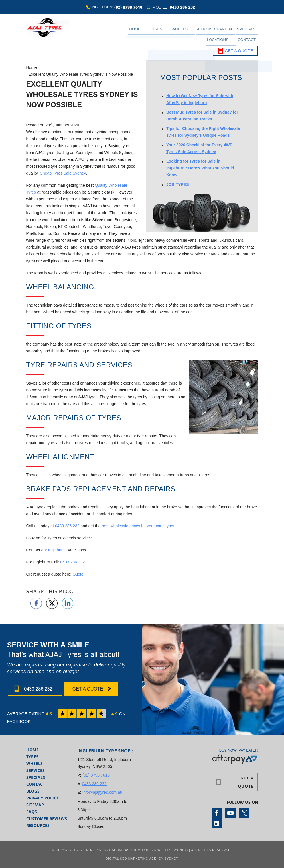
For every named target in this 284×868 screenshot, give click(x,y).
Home (129, 32)
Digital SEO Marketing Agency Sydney (142, 859)
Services (35, 770)
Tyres (144, 32)
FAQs (32, 812)
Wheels (161, 32)
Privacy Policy (43, 798)
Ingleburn (56, 550)
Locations (229, 32)
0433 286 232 (184, 8)
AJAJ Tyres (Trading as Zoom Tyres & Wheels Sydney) (137, 850)
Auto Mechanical (188, 32)
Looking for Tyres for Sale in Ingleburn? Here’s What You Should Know (200, 168)
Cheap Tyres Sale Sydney (63, 173)
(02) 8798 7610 (129, 8)
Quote (78, 574)
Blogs (33, 791)
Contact (250, 32)
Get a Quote (239, 42)
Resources (38, 825)
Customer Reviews (47, 819)
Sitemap (35, 805)
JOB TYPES (178, 184)
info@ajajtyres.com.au (102, 792)
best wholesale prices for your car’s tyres (138, 526)
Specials (212, 32)
